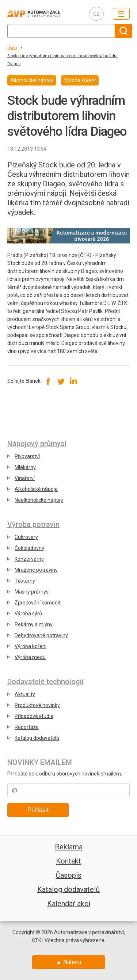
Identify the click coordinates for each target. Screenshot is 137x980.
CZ (96, 14)
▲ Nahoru (68, 962)
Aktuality (25, 694)
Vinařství (25, 478)
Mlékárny (25, 467)
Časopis (68, 875)
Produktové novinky (37, 705)
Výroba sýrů (28, 614)
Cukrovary (26, 537)
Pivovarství (27, 456)
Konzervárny (29, 559)
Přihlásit (38, 810)
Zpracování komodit (38, 603)
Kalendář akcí (69, 904)
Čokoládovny (29, 548)
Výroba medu (30, 657)
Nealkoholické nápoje (39, 500)
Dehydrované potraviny (41, 635)
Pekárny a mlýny (34, 624)
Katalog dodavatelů (37, 738)
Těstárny (25, 581)
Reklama (69, 847)
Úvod (12, 48)
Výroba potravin (33, 524)
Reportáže (27, 727)
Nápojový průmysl (37, 444)
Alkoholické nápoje (36, 489)
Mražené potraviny (36, 570)
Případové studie (34, 716)
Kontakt (68, 861)
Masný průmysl (32, 592)
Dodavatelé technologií (45, 682)
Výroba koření (31, 646)
